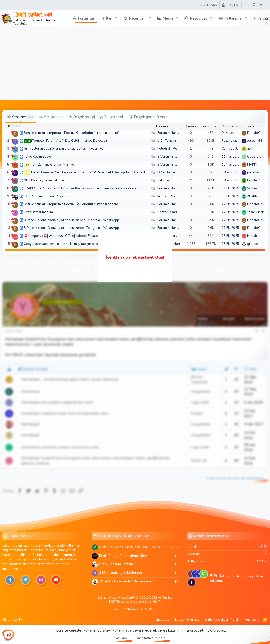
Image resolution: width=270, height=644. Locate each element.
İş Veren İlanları (168, 157)
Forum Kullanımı (169, 133)
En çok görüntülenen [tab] (149, 117)
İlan (109, 18)
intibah (252, 236)
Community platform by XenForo (135, 598)
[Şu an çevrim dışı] (12, 132)
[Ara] (258, 5)
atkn (250, 149)
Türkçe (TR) (13, 620)
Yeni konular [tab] (51, 117)
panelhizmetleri (258, 172)
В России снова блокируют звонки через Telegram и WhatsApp (71, 220)
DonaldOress (257, 133)
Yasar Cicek (255, 212)
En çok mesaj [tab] (82, 117)
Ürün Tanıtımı (167, 141)
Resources (199, 18)
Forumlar (86, 18)
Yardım (236, 620)
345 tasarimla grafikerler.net (121, 573)
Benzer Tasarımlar (171, 212)
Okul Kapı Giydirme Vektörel (44, 180)
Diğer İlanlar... (168, 172)
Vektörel (163, 180)
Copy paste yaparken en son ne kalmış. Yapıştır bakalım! (64, 244)
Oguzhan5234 (258, 157)
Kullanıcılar (234, 18)
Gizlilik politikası (216, 620)
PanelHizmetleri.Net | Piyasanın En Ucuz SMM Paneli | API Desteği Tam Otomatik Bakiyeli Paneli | (100, 172)
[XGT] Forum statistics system (135, 602)
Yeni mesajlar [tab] (21, 117)
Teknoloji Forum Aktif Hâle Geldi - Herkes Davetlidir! (70, 141)
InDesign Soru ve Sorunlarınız (179, 196)
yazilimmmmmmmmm (22, 277)
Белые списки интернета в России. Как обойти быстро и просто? (72, 133)
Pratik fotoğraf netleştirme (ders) (124, 556)
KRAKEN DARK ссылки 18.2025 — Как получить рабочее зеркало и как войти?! (83, 188)
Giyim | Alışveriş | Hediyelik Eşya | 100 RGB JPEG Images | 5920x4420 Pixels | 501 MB (137, 547)
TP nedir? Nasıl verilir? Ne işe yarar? (126, 581)
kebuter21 (255, 180)
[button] (116, 18)
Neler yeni (138, 18)
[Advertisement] (135, 63)
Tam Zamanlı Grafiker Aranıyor (53, 165)
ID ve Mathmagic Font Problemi (46, 196)
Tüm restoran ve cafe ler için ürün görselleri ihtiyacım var (64, 149)
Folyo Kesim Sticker (38, 157)
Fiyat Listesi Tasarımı (39, 212)
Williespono (256, 188)
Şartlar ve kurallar (188, 620)
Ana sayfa (252, 620)
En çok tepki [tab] (112, 117)
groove (253, 244)
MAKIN (252, 165)
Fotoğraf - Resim (170, 149)
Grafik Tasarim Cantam (116, 564)
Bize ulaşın (164, 620)
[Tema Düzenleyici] (245, 5)
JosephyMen (256, 141)
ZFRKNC (253, 196)
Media (168, 18)
